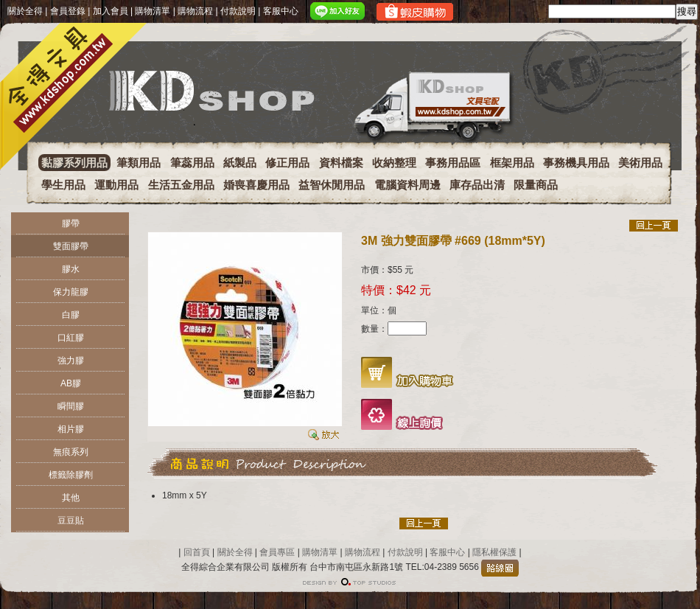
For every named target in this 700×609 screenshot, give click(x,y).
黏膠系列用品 (74, 163)
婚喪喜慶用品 (256, 185)
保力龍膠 (71, 292)
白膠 (71, 315)
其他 (71, 498)
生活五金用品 (181, 185)
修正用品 (287, 163)
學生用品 (63, 185)
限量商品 (536, 185)
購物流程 (195, 11)
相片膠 (71, 429)
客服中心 (281, 11)
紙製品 (240, 163)
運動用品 (116, 185)
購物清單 (153, 11)
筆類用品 (139, 163)
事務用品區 (453, 163)
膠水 (71, 269)
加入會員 (111, 11)
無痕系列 (71, 452)
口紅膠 (71, 338)
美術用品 (640, 163)
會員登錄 (68, 11)
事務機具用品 (576, 163)
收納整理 (394, 163)
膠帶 (71, 223)
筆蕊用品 (192, 163)
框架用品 (512, 163)
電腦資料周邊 (407, 185)
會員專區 (277, 552)
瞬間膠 (71, 406)
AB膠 (71, 383)
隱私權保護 (493, 552)
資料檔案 (341, 163)
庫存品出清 (477, 185)
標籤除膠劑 (71, 475)
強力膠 (71, 361)
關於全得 (25, 11)
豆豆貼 (71, 521)
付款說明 (238, 11)
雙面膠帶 (71, 246)
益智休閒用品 (332, 185)
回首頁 (197, 552)
